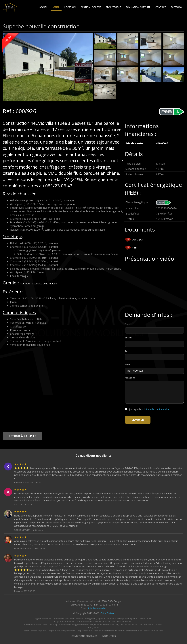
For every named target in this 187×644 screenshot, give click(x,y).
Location (70, 7)
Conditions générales (84, 636)
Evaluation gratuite (138, 7)
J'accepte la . (147, 409)
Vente (56, 7)
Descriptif (134, 239)
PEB (131, 247)
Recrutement (113, 7)
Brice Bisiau (107, 613)
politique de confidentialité (155, 409)
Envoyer (138, 420)
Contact (161, 7)
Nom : (128, 324)
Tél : (127, 351)
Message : (131, 378)
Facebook (176, 7)
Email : (128, 338)
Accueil (44, 7)
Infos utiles (109, 636)
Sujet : (128, 364)
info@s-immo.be (97, 608)
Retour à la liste (22, 436)
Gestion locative (91, 7)
